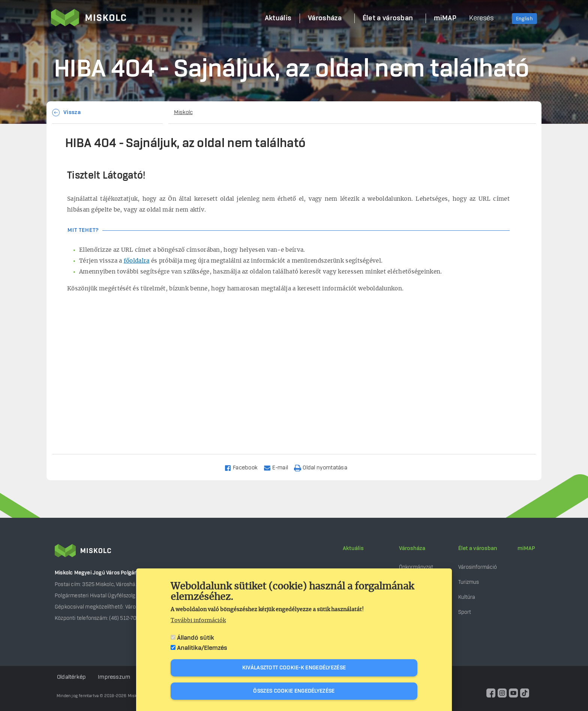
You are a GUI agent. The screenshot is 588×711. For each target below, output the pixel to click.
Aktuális (353, 549)
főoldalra (137, 261)
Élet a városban (478, 549)
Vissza (72, 113)
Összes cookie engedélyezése (294, 691)
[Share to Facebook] (244, 467)
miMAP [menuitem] (445, 18)
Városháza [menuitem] (325, 18)
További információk (198, 621)
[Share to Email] (279, 467)
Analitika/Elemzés (202, 648)
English (524, 19)
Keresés (481, 18)
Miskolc (183, 113)
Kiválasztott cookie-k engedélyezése (294, 668)
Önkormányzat (416, 567)
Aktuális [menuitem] (278, 18)
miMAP (526, 549)
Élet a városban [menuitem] (388, 18)
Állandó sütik (196, 638)
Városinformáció (478, 567)
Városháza (412, 549)
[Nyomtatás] (324, 467)
